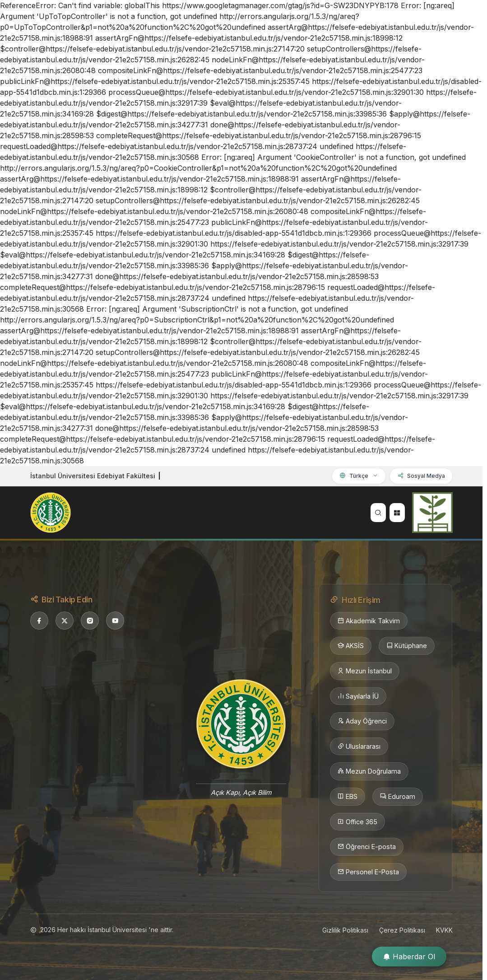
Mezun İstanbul (365, 671)
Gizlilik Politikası (345, 930)
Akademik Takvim (369, 621)
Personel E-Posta (368, 872)
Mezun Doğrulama (369, 771)
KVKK (444, 930)
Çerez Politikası (402, 930)
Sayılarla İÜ (358, 696)
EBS (348, 797)
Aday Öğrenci (362, 721)
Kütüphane (407, 646)
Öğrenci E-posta (367, 847)
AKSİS (351, 646)
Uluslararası (359, 747)
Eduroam (398, 797)
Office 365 (357, 822)
